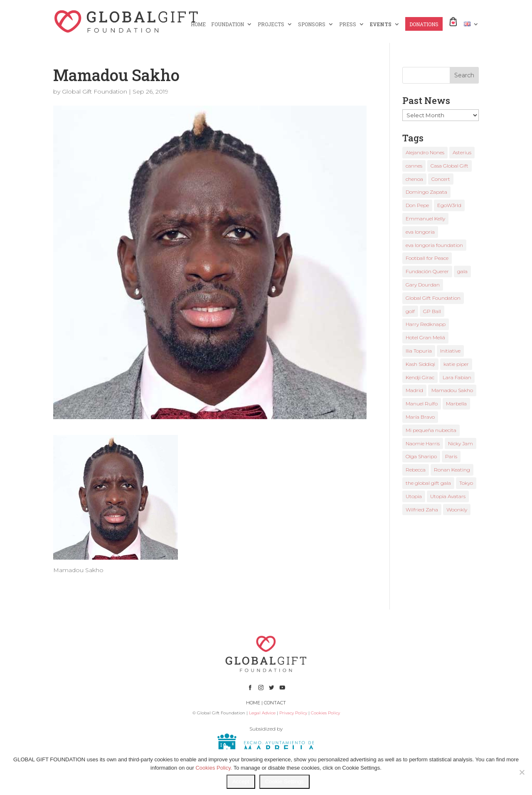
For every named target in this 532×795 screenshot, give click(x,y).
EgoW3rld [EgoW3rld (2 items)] (449, 205)
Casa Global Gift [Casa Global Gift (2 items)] (449, 166)
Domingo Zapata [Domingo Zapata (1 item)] (426, 192)
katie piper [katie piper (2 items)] (456, 364)
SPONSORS (312, 24)
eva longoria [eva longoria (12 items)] (420, 232)
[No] (522, 772)
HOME (198, 24)
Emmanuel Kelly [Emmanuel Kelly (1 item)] (425, 219)
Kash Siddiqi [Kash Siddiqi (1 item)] (420, 364)
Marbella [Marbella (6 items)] (456, 404)
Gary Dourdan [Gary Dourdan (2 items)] (423, 285)
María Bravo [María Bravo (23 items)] (420, 417)
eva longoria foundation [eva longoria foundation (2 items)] (434, 245)
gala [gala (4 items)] (462, 271)
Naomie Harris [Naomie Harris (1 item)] (423, 443)
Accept (241, 781)
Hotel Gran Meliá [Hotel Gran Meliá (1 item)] (425, 337)
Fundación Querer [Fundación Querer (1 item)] (427, 271)
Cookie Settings (284, 781)
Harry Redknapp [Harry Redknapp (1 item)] (426, 324)
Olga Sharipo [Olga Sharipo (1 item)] (421, 456)
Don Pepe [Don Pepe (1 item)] (417, 205)
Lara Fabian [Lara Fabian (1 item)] (457, 377)
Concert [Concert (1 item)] (441, 179)
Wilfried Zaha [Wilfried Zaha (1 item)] (422, 510)
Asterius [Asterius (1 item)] (462, 152)
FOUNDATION (228, 24)
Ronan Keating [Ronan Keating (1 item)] (452, 470)
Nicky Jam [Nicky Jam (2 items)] (461, 443)
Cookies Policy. (214, 768)
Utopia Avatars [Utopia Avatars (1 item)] (448, 496)
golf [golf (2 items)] (410, 311)
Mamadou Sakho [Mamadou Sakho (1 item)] (452, 390)
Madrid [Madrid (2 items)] (414, 390)
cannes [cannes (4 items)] (414, 166)
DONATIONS (424, 24)
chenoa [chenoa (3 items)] (414, 179)
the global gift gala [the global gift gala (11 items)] (428, 483)
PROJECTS (271, 24)
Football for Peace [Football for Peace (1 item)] (427, 258)
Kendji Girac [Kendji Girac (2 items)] (420, 377)
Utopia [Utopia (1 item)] (414, 496)
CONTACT (275, 703)
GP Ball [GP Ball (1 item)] (432, 311)
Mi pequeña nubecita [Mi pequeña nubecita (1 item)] (431, 430)
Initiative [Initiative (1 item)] (450, 351)
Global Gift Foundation (95, 91)
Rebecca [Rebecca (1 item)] (416, 470)
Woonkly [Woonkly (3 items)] (457, 510)
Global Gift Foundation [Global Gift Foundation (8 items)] (433, 298)
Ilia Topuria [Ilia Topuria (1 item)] (419, 351)
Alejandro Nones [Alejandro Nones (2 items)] (425, 152)
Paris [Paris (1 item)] (451, 456)
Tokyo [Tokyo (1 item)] (466, 483)
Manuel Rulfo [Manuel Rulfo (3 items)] (422, 404)
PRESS (348, 24)
